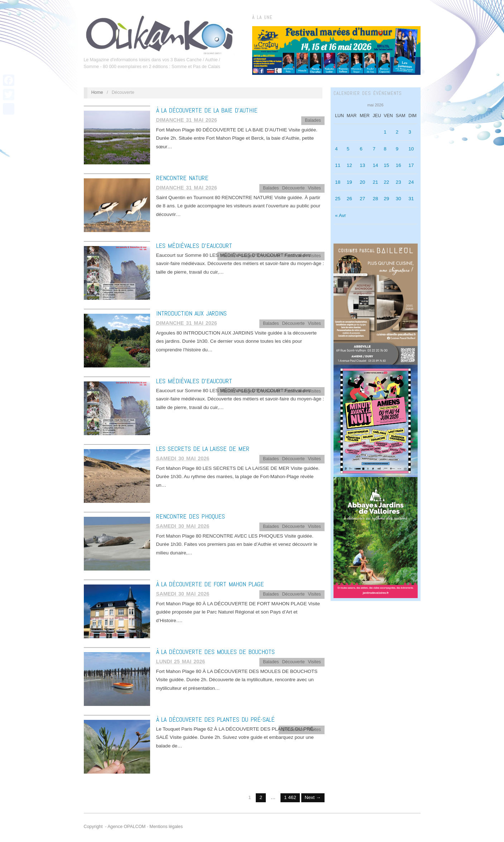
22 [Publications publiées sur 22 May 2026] (386, 182)
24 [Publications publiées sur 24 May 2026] (411, 182)
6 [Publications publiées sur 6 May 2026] (361, 149)
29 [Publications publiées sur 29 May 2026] (386, 199)
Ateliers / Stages (238, 256)
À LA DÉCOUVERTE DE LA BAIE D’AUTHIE (207, 110)
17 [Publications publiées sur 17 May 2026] (411, 165)
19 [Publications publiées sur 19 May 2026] (349, 182)
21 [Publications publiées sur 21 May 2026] (375, 182)
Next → (313, 797)
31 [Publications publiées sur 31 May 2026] (411, 199)
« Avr (340, 215)
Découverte (293, 188)
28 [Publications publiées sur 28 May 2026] (375, 199)
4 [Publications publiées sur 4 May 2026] (336, 149)
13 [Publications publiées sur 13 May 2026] (362, 165)
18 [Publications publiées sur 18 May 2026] (338, 182)
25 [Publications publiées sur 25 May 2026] (338, 199)
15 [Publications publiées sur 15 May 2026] (386, 165)
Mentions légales (166, 827)
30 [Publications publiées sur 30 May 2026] (399, 199)
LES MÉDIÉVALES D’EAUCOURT (194, 246)
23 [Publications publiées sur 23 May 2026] (399, 182)
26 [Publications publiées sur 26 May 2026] (349, 199)
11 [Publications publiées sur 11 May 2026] (338, 165)
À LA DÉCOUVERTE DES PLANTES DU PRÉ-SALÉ (215, 719)
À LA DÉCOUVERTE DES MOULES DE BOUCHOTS (215, 652)
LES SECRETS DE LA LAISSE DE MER (203, 449)
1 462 (290, 797)
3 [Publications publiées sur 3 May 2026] (410, 132)
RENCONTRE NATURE (182, 178)
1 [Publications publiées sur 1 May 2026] (385, 132)
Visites (315, 188)
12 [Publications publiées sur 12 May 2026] (349, 165)
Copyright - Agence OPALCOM (115, 827)
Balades (313, 120)
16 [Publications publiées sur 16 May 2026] (399, 165)
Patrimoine (294, 256)
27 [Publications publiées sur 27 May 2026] (362, 199)
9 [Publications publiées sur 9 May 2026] (397, 149)
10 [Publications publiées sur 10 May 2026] (411, 149)
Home (97, 92)
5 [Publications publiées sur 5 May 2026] (348, 149)
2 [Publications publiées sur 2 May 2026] (397, 132)
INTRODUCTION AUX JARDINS (191, 313)
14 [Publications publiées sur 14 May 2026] (375, 165)
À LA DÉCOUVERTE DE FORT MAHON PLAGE (210, 584)
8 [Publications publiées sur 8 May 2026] (385, 149)
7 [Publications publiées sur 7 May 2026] (374, 149)
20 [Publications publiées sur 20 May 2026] (362, 182)
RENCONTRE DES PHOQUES (191, 516)
